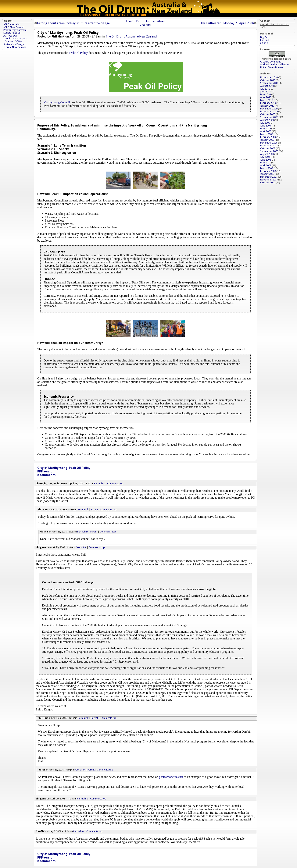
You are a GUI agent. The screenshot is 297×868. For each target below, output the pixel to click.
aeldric (264, 44)
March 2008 (267, 169)
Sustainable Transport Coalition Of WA (15, 40)
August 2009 (267, 121)
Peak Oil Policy (78, 53)
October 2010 (268, 81)
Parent (94, 509)
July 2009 (265, 124)
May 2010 (265, 95)
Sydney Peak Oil (12, 33)
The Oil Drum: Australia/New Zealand (145, 23)
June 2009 (266, 126)
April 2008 (266, 166)
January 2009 (267, 141)
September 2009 (269, 118)
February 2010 (268, 104)
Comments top (115, 484)
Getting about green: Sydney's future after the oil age (73, 23)
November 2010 (269, 78)
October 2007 (268, 183)
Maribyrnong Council (57, 102)
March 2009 (267, 135)
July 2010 (265, 89)
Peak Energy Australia (15, 30)
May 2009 (265, 129)
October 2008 (268, 149)
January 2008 (267, 175)
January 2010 (267, 107)
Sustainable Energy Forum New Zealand (15, 46)
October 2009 (268, 115)
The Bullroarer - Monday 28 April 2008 (227, 23)
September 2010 (269, 84)
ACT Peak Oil (10, 36)
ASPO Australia (11, 24)
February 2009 (268, 138)
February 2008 (268, 172)
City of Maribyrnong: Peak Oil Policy (64, 468)
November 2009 (269, 112)
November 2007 (269, 180)
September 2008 (269, 152)
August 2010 (267, 87)
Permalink (99, 484)
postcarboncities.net (171, 777)
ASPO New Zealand (14, 27)
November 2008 (269, 146)
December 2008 (269, 143)
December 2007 (269, 178)
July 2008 (265, 158)
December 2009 (269, 109)
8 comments (46, 475)
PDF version (46, 471)
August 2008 (267, 155)
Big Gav (264, 38)
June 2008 (266, 160)
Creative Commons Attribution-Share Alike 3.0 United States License (274, 65)
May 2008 (265, 163)
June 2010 (266, 92)
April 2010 (266, 98)
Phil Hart (265, 41)
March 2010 (267, 101)
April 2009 (266, 132)
